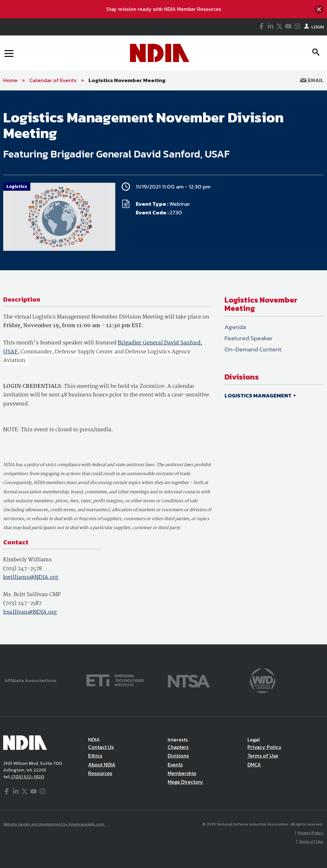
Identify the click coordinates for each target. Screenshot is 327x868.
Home (10, 80)
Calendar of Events (53, 80)
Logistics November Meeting (127, 80)
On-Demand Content (253, 349)
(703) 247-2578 (23, 569)
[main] (163, 367)
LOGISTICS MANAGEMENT (259, 396)
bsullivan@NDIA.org (30, 612)
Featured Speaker (249, 338)
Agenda (235, 327)
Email (312, 80)
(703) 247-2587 (23, 603)
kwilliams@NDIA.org (31, 577)
